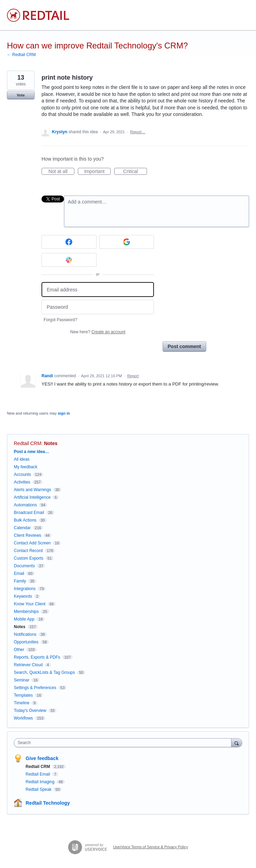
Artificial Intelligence (32, 497)
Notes (51, 443)
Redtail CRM (28, 443)
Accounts (22, 474)
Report (133, 376)
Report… (138, 132)
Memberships (26, 612)
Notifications (25, 634)
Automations (25, 505)
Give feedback (42, 758)
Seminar (22, 680)
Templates (23, 695)
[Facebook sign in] (69, 242)
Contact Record (28, 551)
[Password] (98, 307)
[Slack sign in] (69, 260)
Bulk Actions (25, 520)
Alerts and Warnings (33, 490)
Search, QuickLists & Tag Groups (44, 672)
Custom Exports (29, 558)
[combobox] (124, 743)
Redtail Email (38, 774)
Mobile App (24, 619)
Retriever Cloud (28, 665)
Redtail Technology (48, 803)
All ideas (22, 459)
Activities (22, 482)
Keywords (23, 596)
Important (97, 172)
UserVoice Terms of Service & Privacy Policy (151, 847)
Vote (21, 95)
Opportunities (26, 642)
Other (19, 650)
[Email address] (98, 290)
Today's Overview (30, 711)
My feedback (26, 467)
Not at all (61, 172)
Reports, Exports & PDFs (37, 657)
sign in (64, 413)
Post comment (184, 346)
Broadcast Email (29, 513)
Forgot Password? (60, 320)
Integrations (25, 589)
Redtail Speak (39, 789)
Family (20, 581)
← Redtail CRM (21, 55)
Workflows (23, 718)
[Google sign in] (127, 242)
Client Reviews (28, 535)
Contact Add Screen (32, 543)
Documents (24, 566)
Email (19, 573)
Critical (135, 172)
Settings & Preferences (35, 688)
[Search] (237, 743)
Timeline (22, 703)
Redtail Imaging (41, 782)
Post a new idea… (31, 452)
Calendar (22, 528)
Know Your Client (30, 604)
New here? (98, 332)
